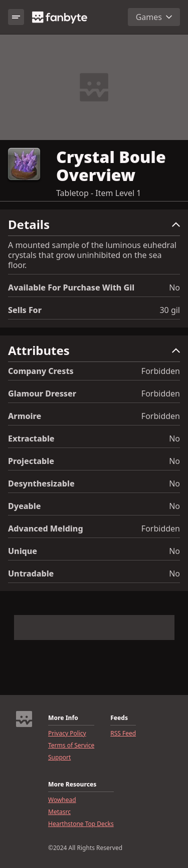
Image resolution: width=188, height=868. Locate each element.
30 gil (170, 310)
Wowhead (62, 800)
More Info (63, 718)
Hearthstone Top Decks (81, 824)
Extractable (31, 438)
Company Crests (41, 371)
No (174, 287)
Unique (23, 551)
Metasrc (59, 812)
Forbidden (161, 371)
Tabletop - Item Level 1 (99, 193)
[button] (94, 227)
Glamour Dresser (42, 393)
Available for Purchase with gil (71, 287)
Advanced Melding (46, 528)
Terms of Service (71, 745)
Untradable (31, 573)
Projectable (31, 461)
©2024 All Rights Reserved (85, 848)
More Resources (72, 784)
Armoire (25, 416)
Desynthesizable (41, 483)
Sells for (25, 310)
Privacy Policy (67, 733)
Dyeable (24, 506)
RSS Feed (123, 733)
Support (59, 757)
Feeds (119, 718)
